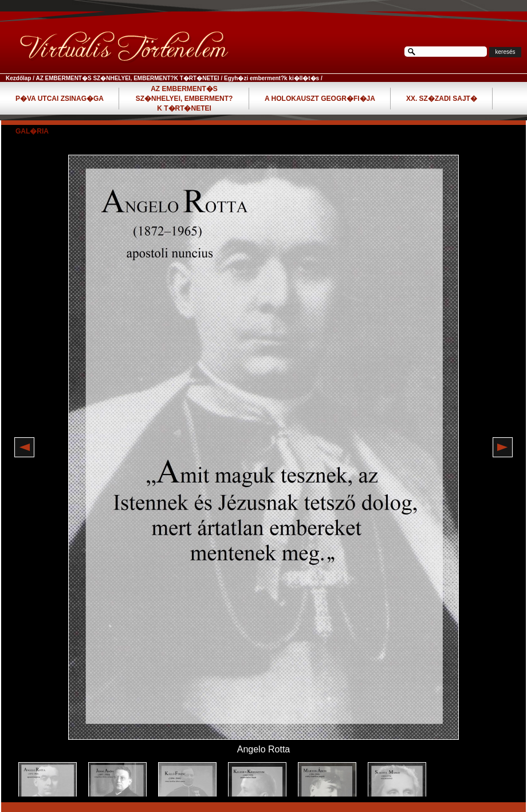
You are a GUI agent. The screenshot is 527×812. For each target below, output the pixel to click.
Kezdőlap (18, 78)
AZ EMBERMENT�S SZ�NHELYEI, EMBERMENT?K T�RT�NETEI (127, 78)
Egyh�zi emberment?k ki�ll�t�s (272, 78)
